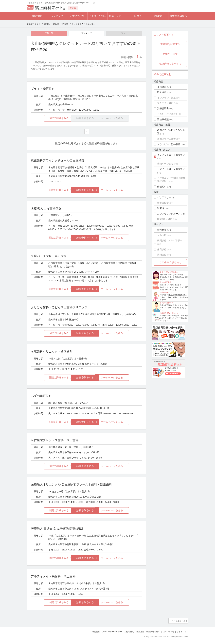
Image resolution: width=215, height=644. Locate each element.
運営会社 (89, 631)
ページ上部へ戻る (179, 621)
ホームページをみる (124, 190)
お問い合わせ (167, 631)
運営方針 (137, 631)
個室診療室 (163, 203)
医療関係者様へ (178, 16)
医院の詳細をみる (49, 119)
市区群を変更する (170, 44)
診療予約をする (86, 190)
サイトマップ (182, 631)
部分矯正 (162, 92)
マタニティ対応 (165, 103)
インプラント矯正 (166, 98)
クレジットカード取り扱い (171, 155)
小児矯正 (162, 87)
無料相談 (162, 230)
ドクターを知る (98, 16)
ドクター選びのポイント (169, 303)
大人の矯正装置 (165, 282)
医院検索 (37, 16)
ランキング (57, 16)
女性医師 (162, 235)
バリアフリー (164, 197)
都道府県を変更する (170, 64)
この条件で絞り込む (170, 262)
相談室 (158, 16)
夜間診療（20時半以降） (170, 241)
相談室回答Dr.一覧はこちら (170, 313)
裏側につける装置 (166, 139)
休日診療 (162, 249)
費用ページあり (165, 164)
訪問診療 (162, 255)
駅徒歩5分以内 (165, 219)
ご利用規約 (125, 631)
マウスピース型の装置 (169, 144)
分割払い (162, 187)
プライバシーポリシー (107, 631)
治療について (77, 16)
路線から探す (170, 54)
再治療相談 (163, 119)
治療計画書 (163, 108)
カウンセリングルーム (169, 214)
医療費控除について (167, 292)
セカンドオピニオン (168, 114)
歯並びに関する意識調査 (169, 272)
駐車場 (161, 208)
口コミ (138, 16)
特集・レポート (118, 16)
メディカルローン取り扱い (171, 169)
